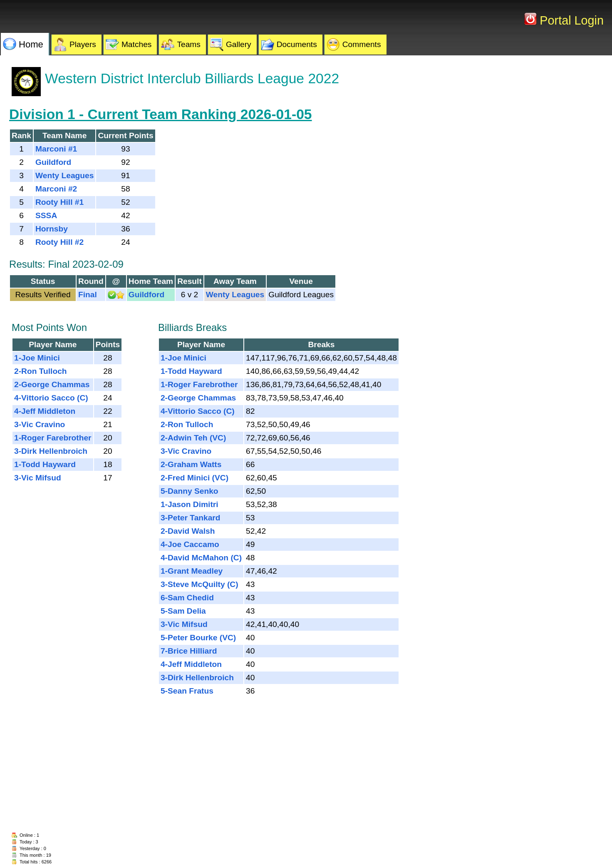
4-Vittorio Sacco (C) (51, 398)
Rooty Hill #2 (59, 242)
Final (88, 295)
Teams (189, 44)
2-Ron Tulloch (40, 371)
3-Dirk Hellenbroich (51, 451)
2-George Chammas (52, 384)
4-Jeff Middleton (45, 411)
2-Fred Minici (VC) (195, 478)
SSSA (46, 215)
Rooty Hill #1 (59, 202)
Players (83, 44)
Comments (362, 44)
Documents (297, 44)
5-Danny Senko (190, 491)
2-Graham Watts (191, 464)
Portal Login (570, 20)
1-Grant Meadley (192, 571)
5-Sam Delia (183, 611)
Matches (137, 44)
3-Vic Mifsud (38, 478)
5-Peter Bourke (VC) (198, 638)
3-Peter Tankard (191, 518)
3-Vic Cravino (40, 424)
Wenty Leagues (64, 175)
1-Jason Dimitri (190, 504)
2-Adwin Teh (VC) (193, 438)
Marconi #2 (56, 189)
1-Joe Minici (37, 358)
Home (31, 44)
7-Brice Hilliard (189, 651)
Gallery (239, 44)
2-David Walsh (188, 531)
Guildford (53, 162)
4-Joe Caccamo (190, 544)
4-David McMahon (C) (201, 558)
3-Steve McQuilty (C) (199, 584)
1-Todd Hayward (45, 464)
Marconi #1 (56, 149)
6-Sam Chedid (187, 598)
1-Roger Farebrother (53, 438)
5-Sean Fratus (187, 691)
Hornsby (52, 229)
